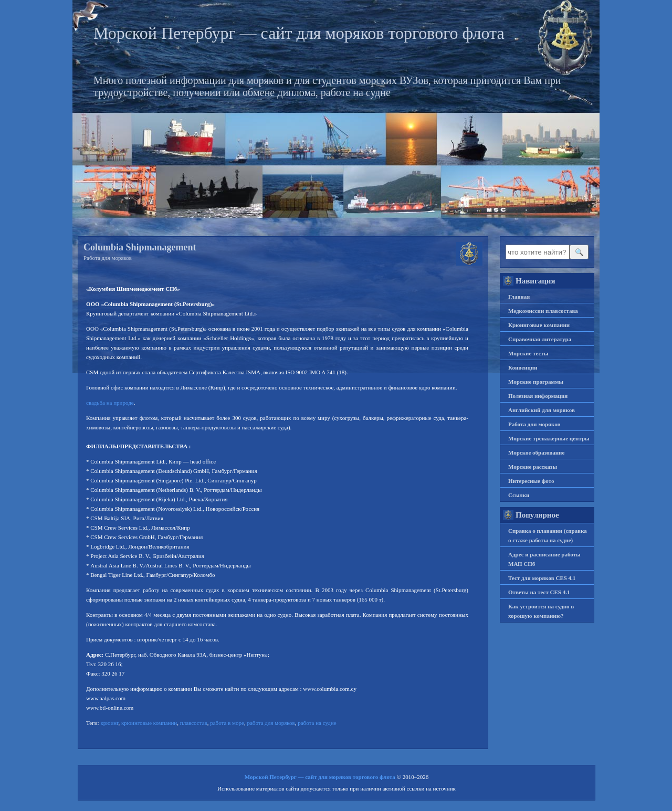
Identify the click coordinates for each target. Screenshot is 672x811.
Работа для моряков (108, 258)
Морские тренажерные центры (549, 438)
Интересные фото (531, 481)
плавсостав (194, 723)
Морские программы (536, 382)
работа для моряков (271, 723)
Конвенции (523, 367)
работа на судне (317, 723)
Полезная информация (538, 396)
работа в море (227, 723)
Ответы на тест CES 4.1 (539, 592)
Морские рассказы (533, 467)
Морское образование (536, 452)
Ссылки (519, 495)
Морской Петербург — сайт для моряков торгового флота (299, 33)
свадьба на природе (110, 403)
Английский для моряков (542, 410)
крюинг (109, 723)
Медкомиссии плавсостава (543, 311)
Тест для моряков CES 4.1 (542, 578)
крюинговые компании (149, 723)
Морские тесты (528, 353)
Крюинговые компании (539, 325)
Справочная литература (540, 339)
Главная (519, 297)
